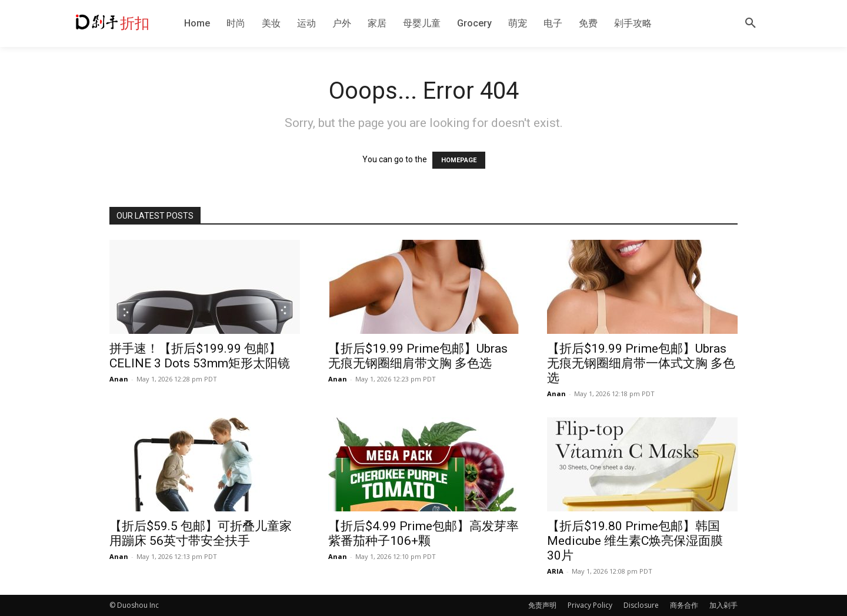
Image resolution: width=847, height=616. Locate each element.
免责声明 (542, 605)
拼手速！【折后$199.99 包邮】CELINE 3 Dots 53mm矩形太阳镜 (200, 356)
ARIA (555, 571)
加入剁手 (723, 605)
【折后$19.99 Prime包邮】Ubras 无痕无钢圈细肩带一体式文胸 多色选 (641, 363)
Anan (119, 379)
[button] (751, 24)
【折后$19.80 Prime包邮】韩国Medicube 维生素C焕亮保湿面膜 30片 (635, 541)
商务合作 (684, 605)
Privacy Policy (590, 605)
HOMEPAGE (459, 160)
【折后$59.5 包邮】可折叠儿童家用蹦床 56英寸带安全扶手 (201, 533)
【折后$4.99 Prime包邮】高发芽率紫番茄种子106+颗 (423, 533)
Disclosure (641, 605)
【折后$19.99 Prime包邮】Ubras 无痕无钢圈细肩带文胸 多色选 (418, 356)
